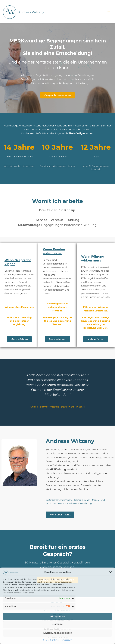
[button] (111, 572)
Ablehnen (58, 625)
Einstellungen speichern (58, 633)
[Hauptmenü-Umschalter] (109, 12)
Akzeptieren (58, 616)
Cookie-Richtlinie (51, 640)
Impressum (67, 640)
